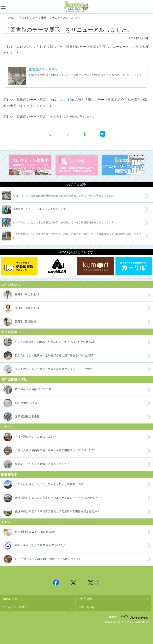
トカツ (6, 522)
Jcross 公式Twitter (73, 582)
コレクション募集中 (30, 165)
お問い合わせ (86, 607)
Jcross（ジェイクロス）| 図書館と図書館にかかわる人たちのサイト (77, 7)
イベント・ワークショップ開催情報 (123, 165)
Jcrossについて (12, 599)
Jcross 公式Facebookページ (56, 582)
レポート (7, 427)
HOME (10, 18)
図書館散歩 (9, 474)
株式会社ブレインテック (135, 617)
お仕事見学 (9, 332)
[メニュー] (7, 7)
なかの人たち (11, 285)
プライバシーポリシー (16, 607)
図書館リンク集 (77, 165)
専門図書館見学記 (14, 379)
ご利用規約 (85, 599)
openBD (66, 100)
